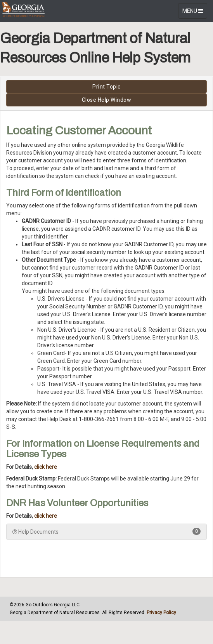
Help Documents (106, 531)
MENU (195, 13)
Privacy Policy (161, 613)
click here (46, 467)
